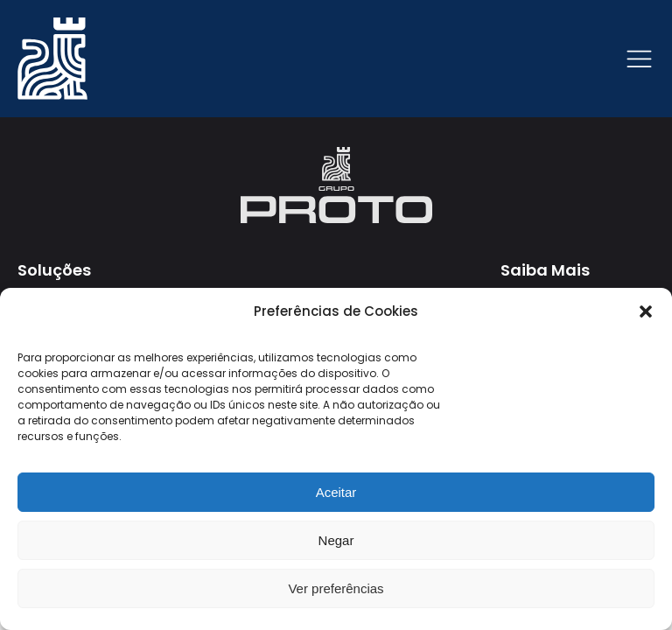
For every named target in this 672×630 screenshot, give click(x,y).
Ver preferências (336, 588)
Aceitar (336, 492)
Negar (336, 540)
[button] (646, 311)
